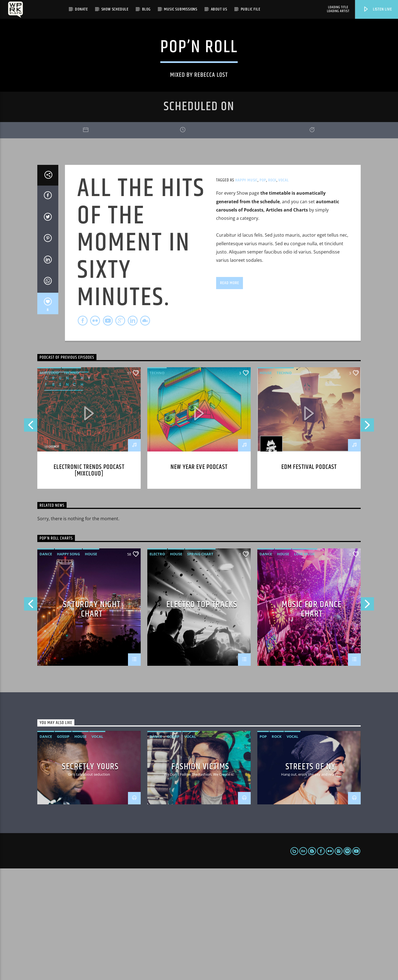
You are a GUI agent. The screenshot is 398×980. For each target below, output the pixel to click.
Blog (146, 9)
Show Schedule (115, 9)
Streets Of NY (311, 878)
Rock (272, 292)
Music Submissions (181, 9)
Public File (251, 9)
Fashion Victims (200, 878)
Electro (157, 665)
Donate (81, 9)
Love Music (305, 665)
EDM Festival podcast (309, 579)
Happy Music (246, 292)
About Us (219, 9)
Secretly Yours (90, 878)
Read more (229, 394)
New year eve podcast (199, 579)
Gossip (63, 848)
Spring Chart (200, 665)
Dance (46, 665)
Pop (263, 292)
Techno (71, 484)
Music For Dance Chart (312, 720)
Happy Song (68, 665)
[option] (199, 718)
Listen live (377, 9)
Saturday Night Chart (92, 720)
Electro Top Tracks (202, 717)
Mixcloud (49, 484)
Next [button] (368, 538)
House (266, 484)
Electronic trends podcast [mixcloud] (89, 582)
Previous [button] (30, 538)
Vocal (283, 292)
